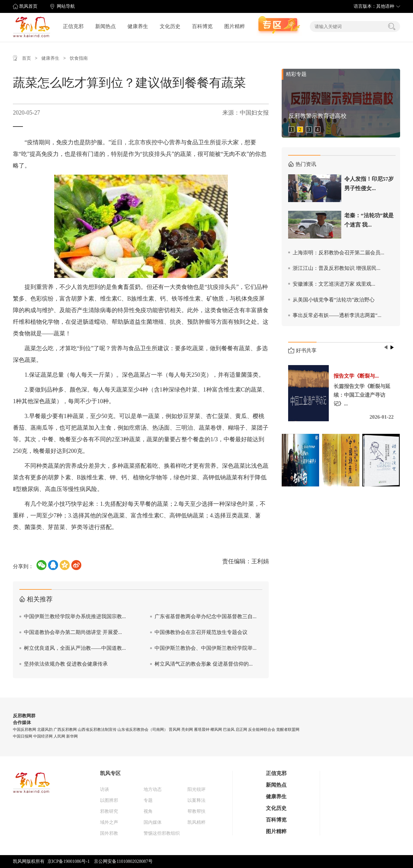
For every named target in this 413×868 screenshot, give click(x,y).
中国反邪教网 (25, 730)
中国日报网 (23, 736)
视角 (148, 811)
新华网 (72, 736)
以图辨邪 (109, 800)
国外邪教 (109, 833)
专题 (148, 800)
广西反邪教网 (65, 730)
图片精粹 (235, 26)
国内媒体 (153, 822)
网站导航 (66, 6)
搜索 (392, 26)
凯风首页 (28, 6)
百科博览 (202, 26)
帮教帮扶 (196, 811)
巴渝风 (229, 730)
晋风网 (175, 730)
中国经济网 (43, 736)
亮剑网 (187, 730)
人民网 (59, 736)
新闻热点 (106, 26)
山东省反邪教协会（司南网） (143, 730)
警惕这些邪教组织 (162, 833)
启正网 (241, 730)
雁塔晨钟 (202, 730)
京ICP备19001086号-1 (69, 861)
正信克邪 (73, 26)
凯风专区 (110, 773)
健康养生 (138, 26)
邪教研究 (109, 811)
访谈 (105, 789)
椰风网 (216, 730)
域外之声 (109, 822)
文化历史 (170, 26)
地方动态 (153, 789)
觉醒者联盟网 (288, 730)
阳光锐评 (196, 789)
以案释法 (196, 800)
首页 (26, 58)
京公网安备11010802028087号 (123, 861)
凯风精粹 (196, 822)
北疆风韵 (45, 730)
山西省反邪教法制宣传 (97, 730)
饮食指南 (79, 58)
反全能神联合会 (262, 730)
